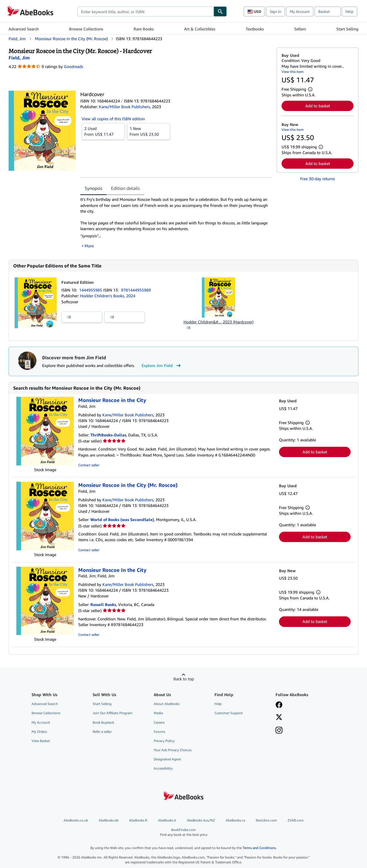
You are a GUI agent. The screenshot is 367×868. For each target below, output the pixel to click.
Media (158, 713)
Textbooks (255, 29)
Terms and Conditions (259, 848)
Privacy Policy (164, 741)
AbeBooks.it (167, 820)
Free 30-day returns (318, 179)
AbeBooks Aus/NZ (201, 820)
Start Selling (347, 29)
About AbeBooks (167, 704)
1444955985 (91, 290)
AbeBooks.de (109, 820)
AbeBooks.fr (138, 820)
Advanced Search (24, 29)
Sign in (276, 11)
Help (350, 11)
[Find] (220, 11)
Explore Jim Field (162, 366)
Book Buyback (103, 722)
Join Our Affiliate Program (113, 713)
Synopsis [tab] (93, 188)
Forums (159, 732)
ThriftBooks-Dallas (108, 435)
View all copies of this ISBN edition (113, 119)
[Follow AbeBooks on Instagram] (279, 731)
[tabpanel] (176, 223)
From (103, 131)
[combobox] (146, 11)
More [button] (89, 246)
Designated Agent (167, 759)
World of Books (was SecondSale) (122, 520)
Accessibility (163, 768)
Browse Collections (86, 29)
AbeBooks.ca (235, 820)
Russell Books (103, 604)
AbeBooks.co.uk (76, 820)
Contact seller (89, 465)
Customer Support (229, 713)
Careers (159, 722)
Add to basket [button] (318, 106)
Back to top (184, 679)
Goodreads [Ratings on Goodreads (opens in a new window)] (74, 66)
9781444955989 (136, 290)
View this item (293, 72)
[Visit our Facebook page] (279, 705)
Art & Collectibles (200, 29)
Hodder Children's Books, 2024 (108, 296)
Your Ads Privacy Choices (173, 750)
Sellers (300, 29)
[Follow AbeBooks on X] (279, 718)
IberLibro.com (266, 820)
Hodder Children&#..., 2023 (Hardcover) (218, 322)
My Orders (39, 732)
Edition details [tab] (125, 188)
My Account (300, 11)
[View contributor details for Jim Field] (19, 58)
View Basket (41, 741)
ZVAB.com (296, 820)
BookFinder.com (183, 832)
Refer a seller (102, 732)
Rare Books (144, 29)
